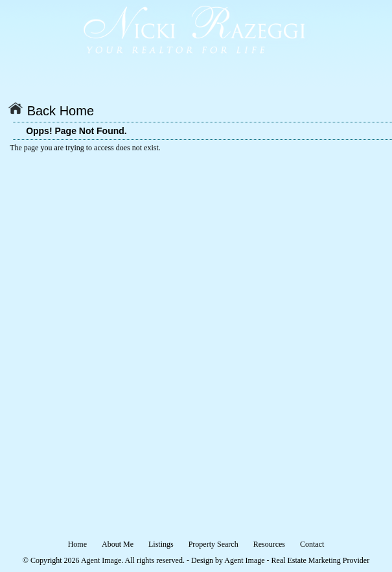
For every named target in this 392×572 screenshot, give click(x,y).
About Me (118, 544)
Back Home (51, 111)
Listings (161, 544)
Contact (312, 544)
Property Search (213, 544)
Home (77, 544)
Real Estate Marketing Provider (321, 560)
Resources (269, 544)
